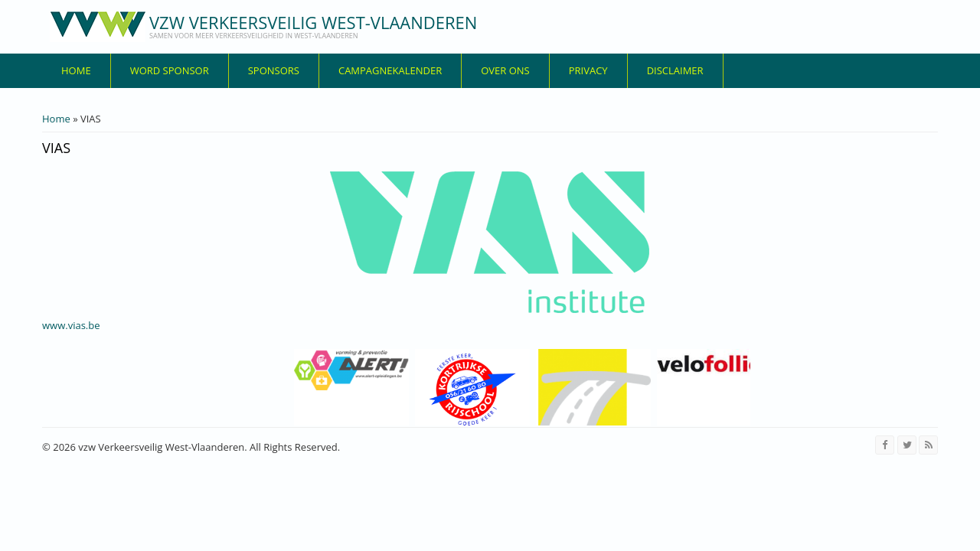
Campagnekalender (390, 70)
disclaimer (675, 70)
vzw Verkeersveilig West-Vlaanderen (313, 22)
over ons (505, 70)
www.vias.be (71, 325)
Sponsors (274, 70)
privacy (588, 70)
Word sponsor (170, 70)
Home (76, 70)
